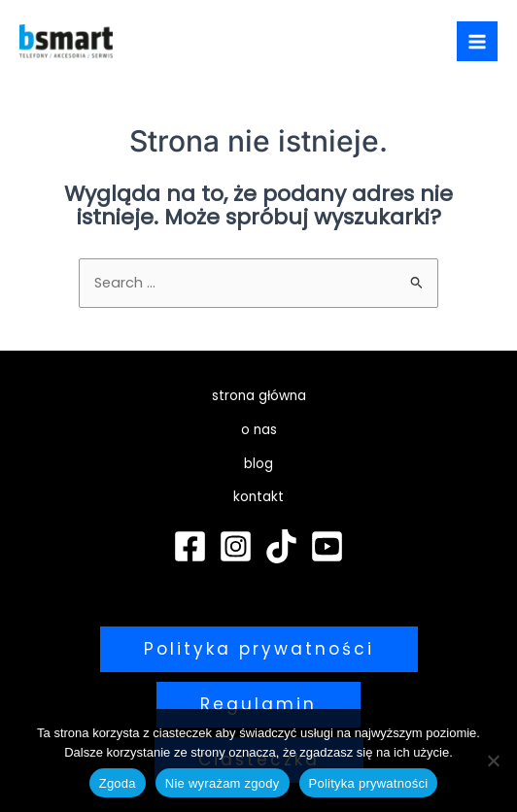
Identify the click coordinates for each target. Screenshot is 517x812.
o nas (259, 430)
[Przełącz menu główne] (477, 42)
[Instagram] (236, 546)
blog (258, 464)
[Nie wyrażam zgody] (493, 761)
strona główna (259, 396)
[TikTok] (281, 546)
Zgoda (118, 783)
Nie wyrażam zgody (223, 783)
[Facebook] (190, 546)
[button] (259, 649)
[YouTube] (327, 546)
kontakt (258, 497)
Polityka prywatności (369, 783)
